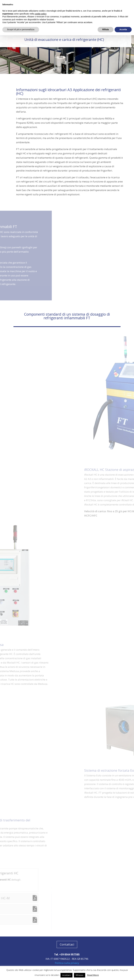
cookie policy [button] (40, 14)
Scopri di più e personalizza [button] (21, 29)
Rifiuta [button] (106, 29)
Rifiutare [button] (80, 975)
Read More (93, 975)
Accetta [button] (123, 29)
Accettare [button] (66, 975)
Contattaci (67, 944)
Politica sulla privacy (67, 963)
